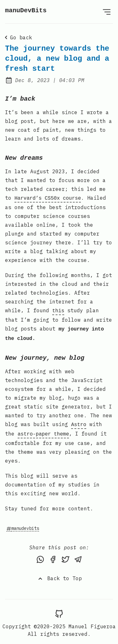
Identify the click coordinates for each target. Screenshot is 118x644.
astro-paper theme (43, 430)
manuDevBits (26, 11)
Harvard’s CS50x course (48, 198)
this (58, 310)
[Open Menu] (107, 12)
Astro (79, 422)
